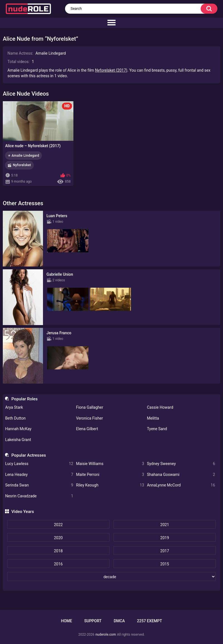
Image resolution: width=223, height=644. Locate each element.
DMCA (119, 621)
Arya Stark (14, 407)
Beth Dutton (15, 418)
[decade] (111, 577)
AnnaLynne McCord (181, 485)
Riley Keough (110, 485)
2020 (58, 538)
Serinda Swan (39, 485)
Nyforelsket (22, 165)
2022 (58, 525)
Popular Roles (25, 399)
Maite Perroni (110, 475)
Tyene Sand (157, 429)
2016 (58, 564)
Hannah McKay (18, 429)
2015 (165, 564)
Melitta (153, 418)
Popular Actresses (29, 455)
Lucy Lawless (39, 464)
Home (66, 621)
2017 (165, 551)
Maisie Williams (110, 464)
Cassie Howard (160, 407)
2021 (165, 525)
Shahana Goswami (181, 475)
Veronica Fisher (89, 418)
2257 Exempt (150, 621)
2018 (58, 551)
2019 (165, 538)
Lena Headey (39, 475)
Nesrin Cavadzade (39, 496)
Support (93, 621)
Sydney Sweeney (181, 464)
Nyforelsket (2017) (111, 70)
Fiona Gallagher (89, 407)
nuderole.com (106, 635)
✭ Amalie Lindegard (23, 156)
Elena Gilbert (87, 429)
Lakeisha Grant (18, 440)
